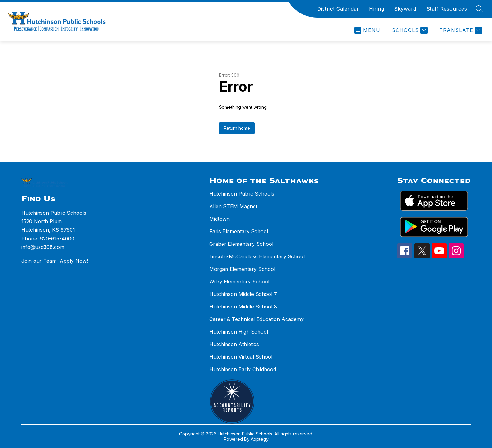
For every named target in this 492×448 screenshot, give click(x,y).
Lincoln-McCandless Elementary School (257, 256)
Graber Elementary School (241, 244)
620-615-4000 (57, 239)
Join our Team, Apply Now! (55, 261)
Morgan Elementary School (242, 269)
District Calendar (338, 9)
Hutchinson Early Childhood (243, 369)
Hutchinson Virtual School (241, 357)
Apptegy (260, 439)
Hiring (377, 9)
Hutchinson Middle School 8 (243, 307)
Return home (237, 128)
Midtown (219, 219)
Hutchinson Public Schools (242, 194)
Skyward (405, 9)
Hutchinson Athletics (234, 344)
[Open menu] (367, 30)
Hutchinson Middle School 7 (243, 294)
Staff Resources (447, 9)
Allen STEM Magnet (233, 206)
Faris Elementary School (239, 231)
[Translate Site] (460, 30)
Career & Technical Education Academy (257, 319)
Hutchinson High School (239, 332)
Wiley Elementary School (239, 282)
